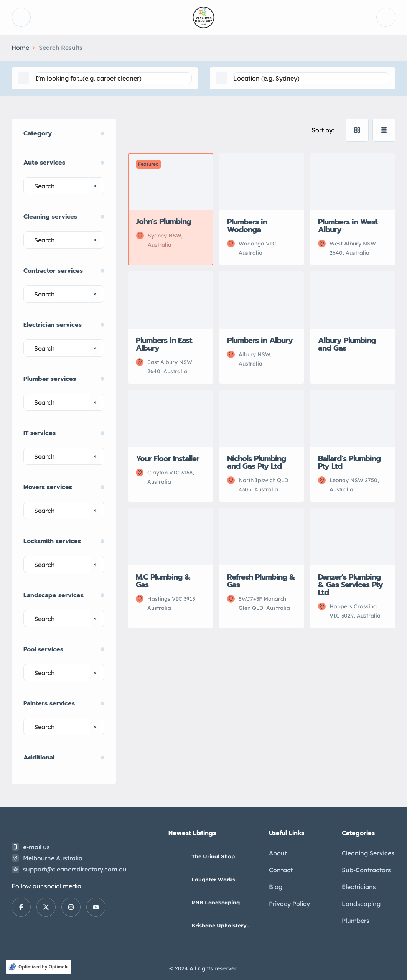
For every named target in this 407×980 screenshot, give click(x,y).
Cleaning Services (368, 853)
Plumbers (356, 921)
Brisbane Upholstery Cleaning (219, 926)
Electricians (359, 887)
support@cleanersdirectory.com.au (75, 869)
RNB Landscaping (216, 903)
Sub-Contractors (366, 870)
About (278, 853)
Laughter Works (213, 880)
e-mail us (36, 847)
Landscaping (361, 904)
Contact (281, 870)
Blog (276, 887)
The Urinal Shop (213, 856)
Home (20, 48)
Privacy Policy (289, 904)
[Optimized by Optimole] (39, 967)
